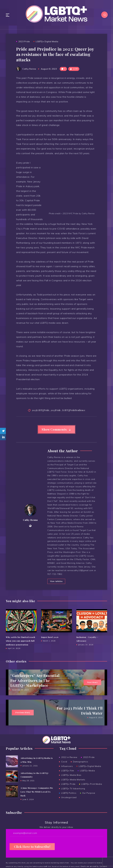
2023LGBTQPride (41, 410)
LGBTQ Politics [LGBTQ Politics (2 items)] (69, 799)
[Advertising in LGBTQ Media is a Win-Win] (12, 767)
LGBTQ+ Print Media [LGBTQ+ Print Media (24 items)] (92, 790)
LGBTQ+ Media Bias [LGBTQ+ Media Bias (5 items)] (71, 781)
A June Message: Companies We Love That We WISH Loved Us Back (37, 797)
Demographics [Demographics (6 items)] (81, 768)
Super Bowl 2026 (50, 643)
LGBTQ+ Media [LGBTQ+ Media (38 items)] (87, 776)
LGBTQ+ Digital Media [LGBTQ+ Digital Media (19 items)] (90, 772)
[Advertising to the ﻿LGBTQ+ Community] (12, 782)
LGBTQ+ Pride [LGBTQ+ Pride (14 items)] (68, 790)
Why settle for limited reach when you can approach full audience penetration (21, 647)
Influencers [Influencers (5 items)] (67, 772)
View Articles (56, 587)
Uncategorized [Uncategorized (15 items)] (69, 803)
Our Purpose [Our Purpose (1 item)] (89, 799)
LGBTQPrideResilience (74, 410)
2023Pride (56, 410)
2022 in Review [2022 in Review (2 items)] (69, 763)
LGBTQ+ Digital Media (47, 41)
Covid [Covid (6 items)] (64, 768)
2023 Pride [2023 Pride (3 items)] (89, 763)
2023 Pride (24, 41)
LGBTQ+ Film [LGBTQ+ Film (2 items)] (68, 776)
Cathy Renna (30, 523)
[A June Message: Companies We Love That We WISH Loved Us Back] (12, 797)
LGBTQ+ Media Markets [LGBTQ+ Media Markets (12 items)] (73, 785)
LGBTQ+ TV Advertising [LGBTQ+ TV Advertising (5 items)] (73, 794)
